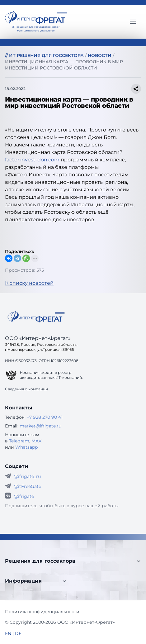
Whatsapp (26, 447)
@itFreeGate (27, 486)
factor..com (33, 160)
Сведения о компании (26, 389)
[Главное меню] (133, 22)
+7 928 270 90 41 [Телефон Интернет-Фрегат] (45, 417)
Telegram (19, 441)
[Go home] (36, 317)
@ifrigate (24, 496)
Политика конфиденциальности (42, 612)
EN (8, 633)
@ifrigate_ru (27, 476)
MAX (36, 441)
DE (18, 633)
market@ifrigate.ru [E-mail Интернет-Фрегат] (40, 426)
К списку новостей (29, 283)
